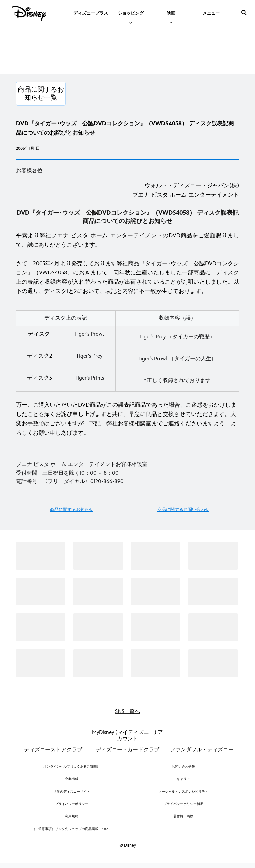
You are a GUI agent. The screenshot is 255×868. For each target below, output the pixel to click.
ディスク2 (40, 356)
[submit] (244, 13)
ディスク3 (40, 378)
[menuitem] (91, 13)
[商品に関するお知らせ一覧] (41, 94)
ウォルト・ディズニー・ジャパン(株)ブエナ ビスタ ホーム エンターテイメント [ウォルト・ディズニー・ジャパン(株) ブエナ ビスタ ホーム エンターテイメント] (186, 190)
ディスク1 (40, 334)
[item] (131, 13)
